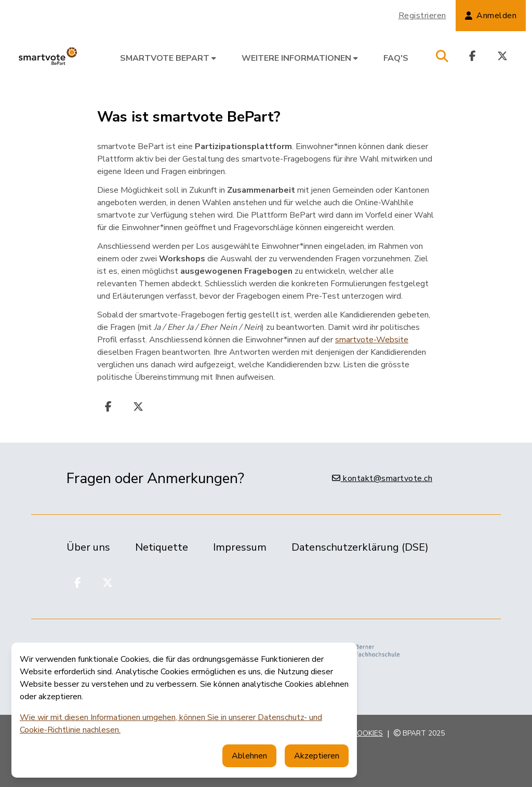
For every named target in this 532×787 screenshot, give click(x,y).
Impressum (240, 547)
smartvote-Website (372, 340)
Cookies (368, 733)
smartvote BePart (168, 58)
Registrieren (422, 16)
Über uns (88, 547)
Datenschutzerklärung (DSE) (360, 547)
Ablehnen (249, 756)
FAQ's (396, 58)
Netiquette (162, 547)
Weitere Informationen (300, 58)
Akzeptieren (317, 756)
